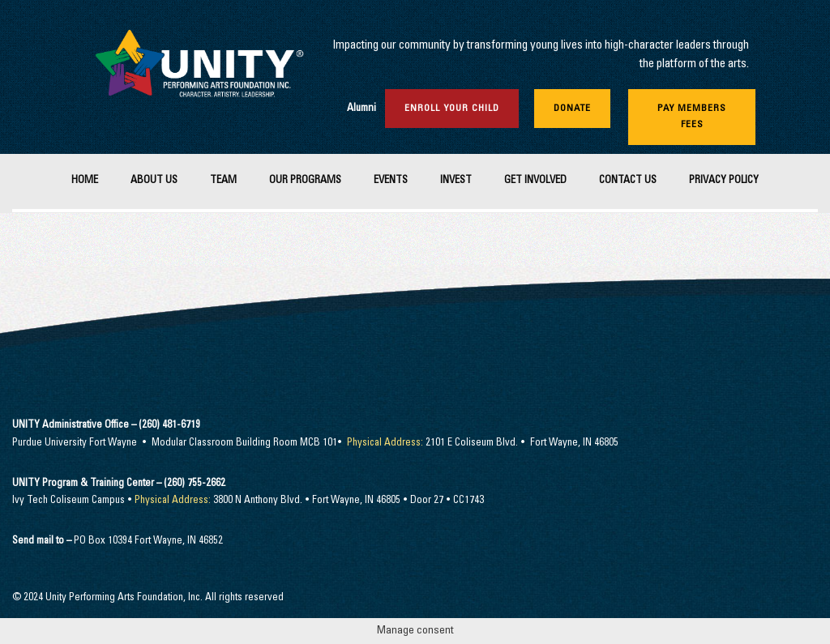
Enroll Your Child (452, 109)
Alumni (362, 109)
